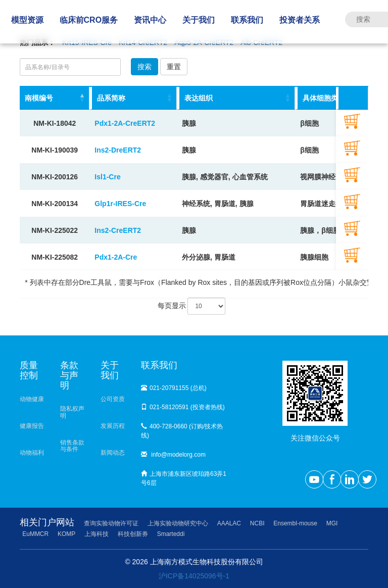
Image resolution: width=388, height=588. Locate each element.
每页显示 (192, 306)
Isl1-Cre (107, 177)
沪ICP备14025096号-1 (194, 576)
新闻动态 (113, 453)
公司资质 (113, 399)
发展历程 (113, 426)
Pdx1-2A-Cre (116, 257)
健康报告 (32, 426)
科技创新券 (133, 534)
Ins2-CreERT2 (118, 230)
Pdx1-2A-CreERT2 (125, 123)
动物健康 (32, 399)
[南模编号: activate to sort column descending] (55, 98)
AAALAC (229, 523)
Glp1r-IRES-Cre (120, 204)
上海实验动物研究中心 (178, 523)
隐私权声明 (72, 412)
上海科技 (96, 534)
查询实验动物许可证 (111, 523)
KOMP (66, 534)
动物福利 (32, 453)
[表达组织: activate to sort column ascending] (236, 98)
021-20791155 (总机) (174, 388)
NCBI (257, 523)
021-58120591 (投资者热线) (183, 407)
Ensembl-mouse (295, 523)
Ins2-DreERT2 (118, 150)
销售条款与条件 (72, 446)
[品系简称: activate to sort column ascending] (133, 98)
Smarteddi (171, 534)
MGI (332, 523)
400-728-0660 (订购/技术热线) (182, 431)
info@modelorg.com (173, 455)
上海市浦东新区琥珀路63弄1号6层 (184, 478)
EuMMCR (35, 534)
